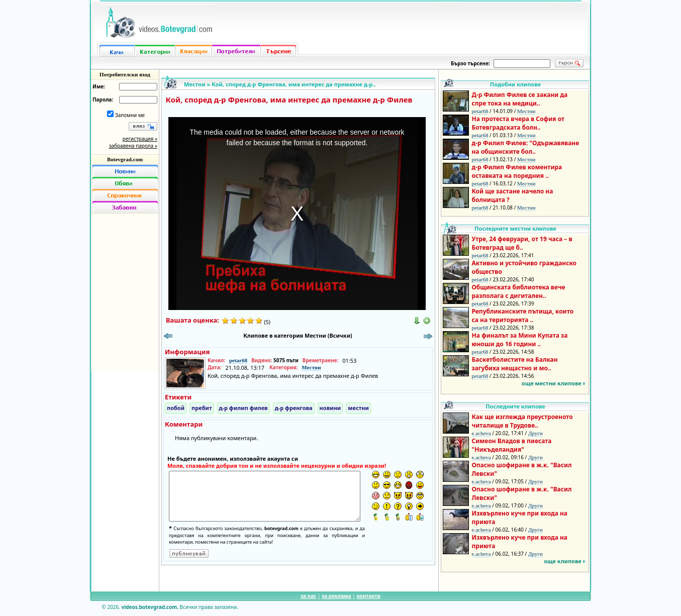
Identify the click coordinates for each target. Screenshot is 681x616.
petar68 (238, 360)
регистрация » (140, 139)
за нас (308, 596)
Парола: (103, 99)
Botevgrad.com (125, 159)
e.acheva (481, 433)
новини (330, 408)
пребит (202, 408)
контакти (368, 596)
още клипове (563, 561)
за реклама (336, 596)
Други (536, 433)
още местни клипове (552, 383)
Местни (195, 84)
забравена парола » (133, 146)
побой (176, 408)
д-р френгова (294, 408)
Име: (99, 86)
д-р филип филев (244, 408)
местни (358, 408)
